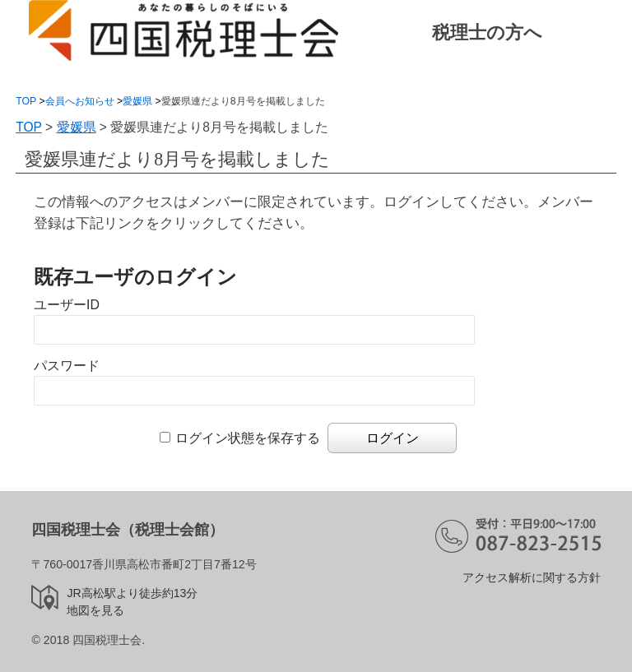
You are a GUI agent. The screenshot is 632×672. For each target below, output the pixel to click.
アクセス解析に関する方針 (532, 577)
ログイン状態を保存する (248, 438)
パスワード (67, 366)
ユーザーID (67, 305)
